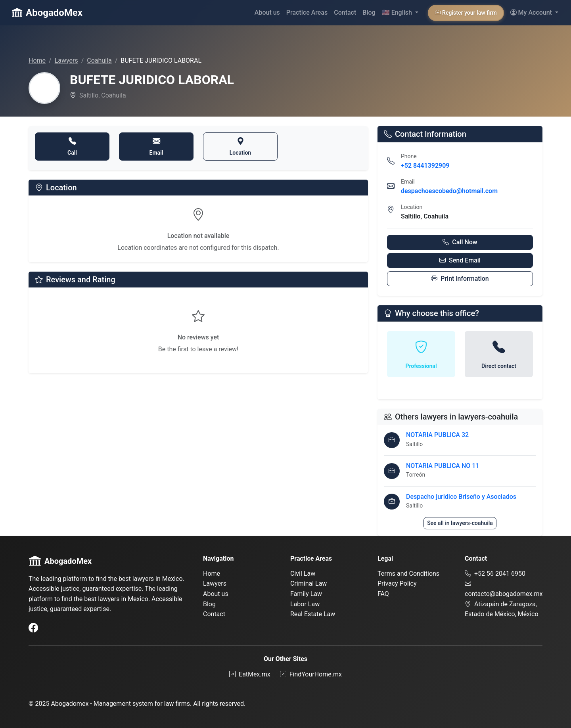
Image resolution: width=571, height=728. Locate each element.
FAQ (383, 594)
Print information (460, 279)
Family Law (306, 594)
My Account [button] (532, 12)
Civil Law (303, 574)
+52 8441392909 (425, 166)
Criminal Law (308, 583)
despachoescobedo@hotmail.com (449, 191)
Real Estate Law (313, 614)
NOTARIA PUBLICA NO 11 (443, 466)
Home (37, 60)
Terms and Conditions (408, 574)
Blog (369, 12)
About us (267, 12)
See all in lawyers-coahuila (460, 523)
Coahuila (99, 60)
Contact (345, 12)
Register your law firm (466, 13)
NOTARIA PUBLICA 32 (437, 435)
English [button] (398, 12)
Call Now (460, 242)
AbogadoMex (47, 13)
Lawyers (66, 60)
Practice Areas (307, 12)
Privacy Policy (397, 583)
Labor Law (305, 604)
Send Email (460, 260)
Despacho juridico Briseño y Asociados (461, 497)
